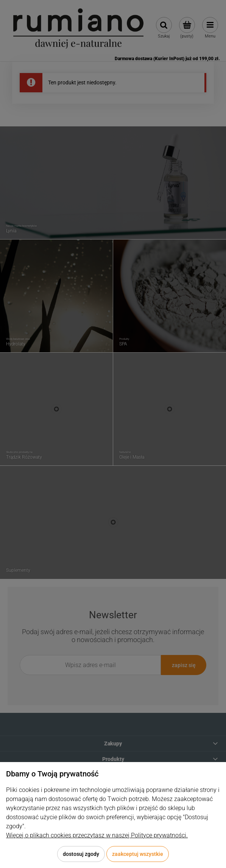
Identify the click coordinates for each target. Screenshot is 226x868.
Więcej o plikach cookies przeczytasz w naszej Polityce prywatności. (97, 835)
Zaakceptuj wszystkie (138, 854)
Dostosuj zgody (81, 854)
